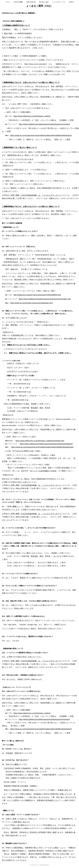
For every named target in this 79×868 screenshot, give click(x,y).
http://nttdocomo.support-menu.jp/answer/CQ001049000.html (37, 295)
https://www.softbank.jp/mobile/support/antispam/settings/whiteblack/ (46, 444)
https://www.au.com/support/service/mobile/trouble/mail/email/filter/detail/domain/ (42, 447)
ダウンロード (56, 661)
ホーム (16, 2)
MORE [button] (63, 2)
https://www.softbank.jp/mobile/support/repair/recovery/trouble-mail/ (45, 299)
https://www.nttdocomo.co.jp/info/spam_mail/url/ (32, 116)
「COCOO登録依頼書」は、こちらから (35, 661)
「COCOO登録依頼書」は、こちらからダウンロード (40, 195)
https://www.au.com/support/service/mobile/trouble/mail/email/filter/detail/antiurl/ (41, 135)
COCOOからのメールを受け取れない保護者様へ (19, 13)
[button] (16, 2)
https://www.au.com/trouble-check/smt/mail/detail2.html (31, 303)
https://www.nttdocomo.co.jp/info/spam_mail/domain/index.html (40, 441)
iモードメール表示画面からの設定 (43, 471)
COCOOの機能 (26, 2)
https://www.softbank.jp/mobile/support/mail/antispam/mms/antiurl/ (44, 124)
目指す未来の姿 (39, 2)
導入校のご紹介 (52, 2)
